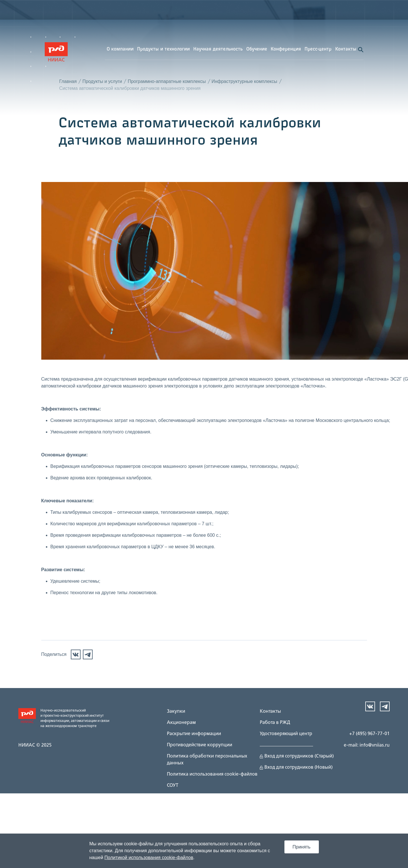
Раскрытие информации (194, 735)
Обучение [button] (257, 51)
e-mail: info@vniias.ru (367, 747)
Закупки (176, 713)
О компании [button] (120, 51)
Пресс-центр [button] (318, 51)
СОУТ (173, 787)
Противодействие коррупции (200, 746)
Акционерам (181, 724)
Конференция (286, 51)
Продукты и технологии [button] (163, 51)
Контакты (346, 51)
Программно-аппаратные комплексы (167, 83)
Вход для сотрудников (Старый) (297, 757)
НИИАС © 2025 (35, 747)
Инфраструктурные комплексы (244, 83)
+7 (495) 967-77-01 (369, 735)
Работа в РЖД (275, 724)
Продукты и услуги (102, 83)
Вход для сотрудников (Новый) (296, 769)
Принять (301, 847)
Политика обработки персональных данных (207, 761)
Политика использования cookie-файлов (212, 776)
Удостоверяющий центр (286, 735)
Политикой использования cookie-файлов (149, 858)
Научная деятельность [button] (218, 51)
